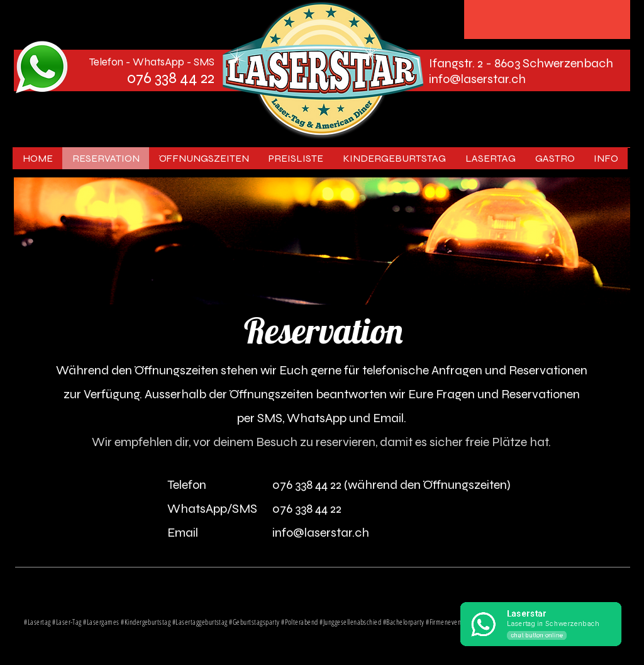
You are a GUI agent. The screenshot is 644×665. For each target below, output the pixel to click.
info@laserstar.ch (477, 79)
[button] (490, 158)
